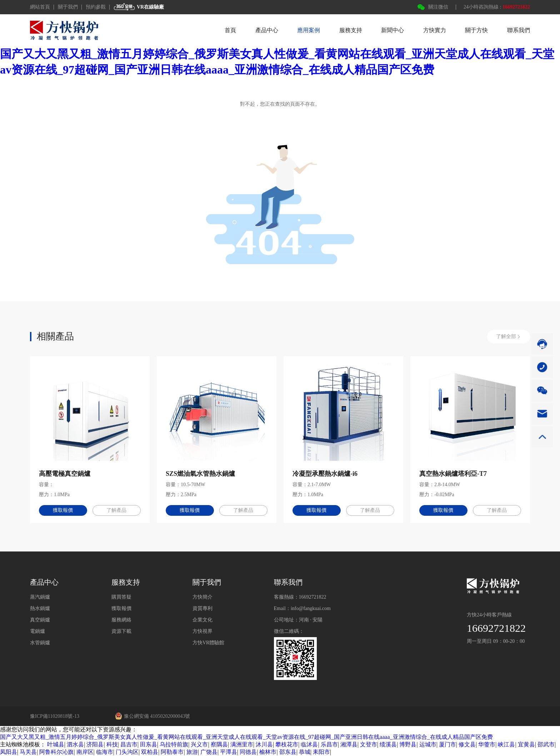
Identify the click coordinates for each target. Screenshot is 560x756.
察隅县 (219, 744)
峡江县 (506, 744)
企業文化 (202, 620)
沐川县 (264, 744)
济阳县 (95, 744)
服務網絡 (121, 620)
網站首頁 (40, 7)
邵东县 (288, 752)
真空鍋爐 (40, 620)
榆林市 (268, 752)
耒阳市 (321, 752)
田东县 (149, 744)
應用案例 (309, 30)
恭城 (305, 752)
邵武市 (546, 744)
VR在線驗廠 (139, 7)
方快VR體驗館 (208, 643)
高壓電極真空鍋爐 (65, 474)
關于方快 (476, 30)
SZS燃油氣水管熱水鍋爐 (200, 474)
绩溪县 (388, 744)
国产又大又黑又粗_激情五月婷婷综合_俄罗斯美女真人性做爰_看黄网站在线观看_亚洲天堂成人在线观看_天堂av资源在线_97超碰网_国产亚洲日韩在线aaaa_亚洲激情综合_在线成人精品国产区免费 (246, 737)
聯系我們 (519, 30)
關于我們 (68, 7)
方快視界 (202, 631)
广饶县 (209, 752)
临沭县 (309, 744)
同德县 (248, 752)
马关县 (28, 752)
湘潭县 (349, 744)
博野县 (408, 744)
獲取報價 (63, 510)
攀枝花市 (287, 744)
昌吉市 (129, 744)
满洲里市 (242, 744)
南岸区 (85, 752)
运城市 (428, 744)
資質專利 (202, 608)
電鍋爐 (37, 631)
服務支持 (351, 30)
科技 (112, 744)
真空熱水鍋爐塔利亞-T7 (453, 474)
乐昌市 (329, 744)
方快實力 (435, 30)
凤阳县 (9, 752)
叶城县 (56, 744)
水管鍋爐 (40, 643)
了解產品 (117, 510)
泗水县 (75, 744)
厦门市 (447, 744)
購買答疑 (121, 597)
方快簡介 (202, 597)
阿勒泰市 (172, 752)
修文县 (467, 744)
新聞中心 (392, 30)
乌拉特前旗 (174, 744)
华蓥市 (487, 744)
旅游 (192, 752)
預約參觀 (96, 7)
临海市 (105, 752)
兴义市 (199, 744)
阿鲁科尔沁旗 (56, 752)
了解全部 (506, 336)
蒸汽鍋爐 (40, 597)
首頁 (230, 30)
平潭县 (229, 752)
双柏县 (150, 752)
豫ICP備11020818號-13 (55, 716)
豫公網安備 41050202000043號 (153, 716)
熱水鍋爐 (40, 608)
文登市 (369, 744)
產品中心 (267, 30)
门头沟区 (127, 752)
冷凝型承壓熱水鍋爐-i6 (325, 474)
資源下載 (121, 631)
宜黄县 (526, 744)
